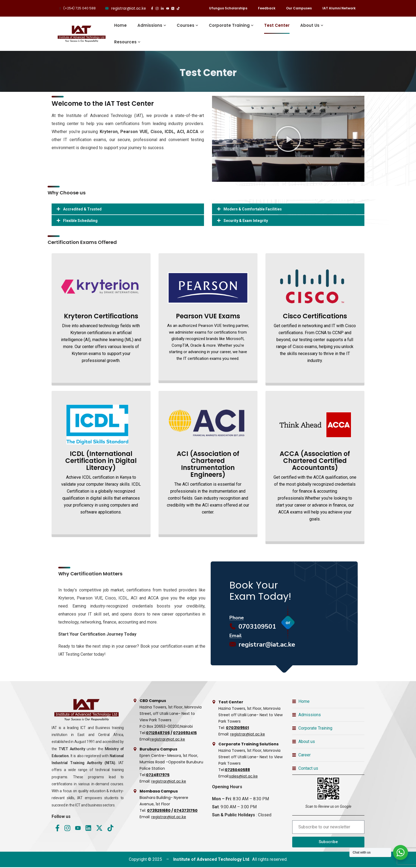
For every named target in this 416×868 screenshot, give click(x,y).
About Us (310, 25)
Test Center (277, 25)
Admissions (150, 25)
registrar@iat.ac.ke (262, 645)
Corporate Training (229, 25)
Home (120, 25)
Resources (125, 42)
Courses (186, 25)
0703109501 (253, 628)
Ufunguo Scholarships (228, 8)
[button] (288, 139)
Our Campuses (299, 8)
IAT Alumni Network (339, 8)
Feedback (267, 8)
